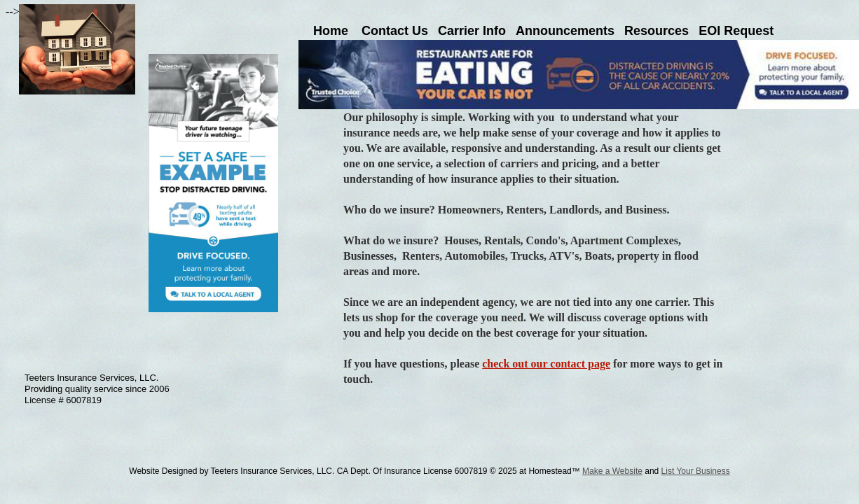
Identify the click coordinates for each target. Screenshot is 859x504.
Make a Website (612, 471)
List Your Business (696, 471)
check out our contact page (546, 364)
